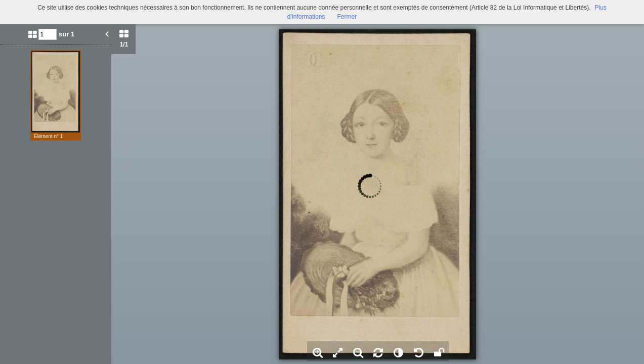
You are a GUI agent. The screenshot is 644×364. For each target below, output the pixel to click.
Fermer (347, 17)
